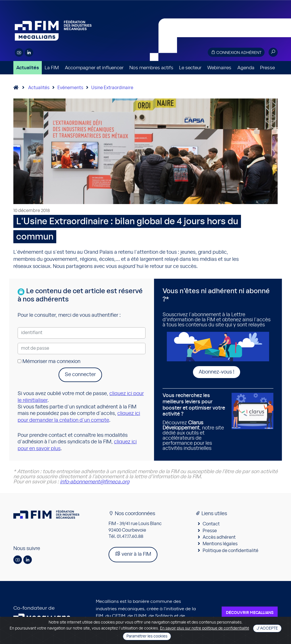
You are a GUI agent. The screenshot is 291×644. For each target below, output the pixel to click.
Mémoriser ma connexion (49, 362)
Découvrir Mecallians (250, 613)
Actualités (28, 68)
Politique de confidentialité (230, 551)
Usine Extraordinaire (112, 88)
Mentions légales (220, 544)
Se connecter (80, 375)
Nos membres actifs (151, 68)
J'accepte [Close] (267, 628)
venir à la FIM (133, 554)
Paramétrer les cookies (147, 636)
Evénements (70, 88)
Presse (267, 68)
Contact (211, 524)
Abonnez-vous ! (217, 372)
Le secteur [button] (190, 68)
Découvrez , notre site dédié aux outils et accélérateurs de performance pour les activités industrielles (195, 422)
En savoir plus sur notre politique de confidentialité (205, 628)
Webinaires (219, 68)
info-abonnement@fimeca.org (95, 482)
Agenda (246, 68)
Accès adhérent (219, 537)
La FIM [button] (52, 68)
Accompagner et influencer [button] (94, 68)
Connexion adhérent (236, 52)
